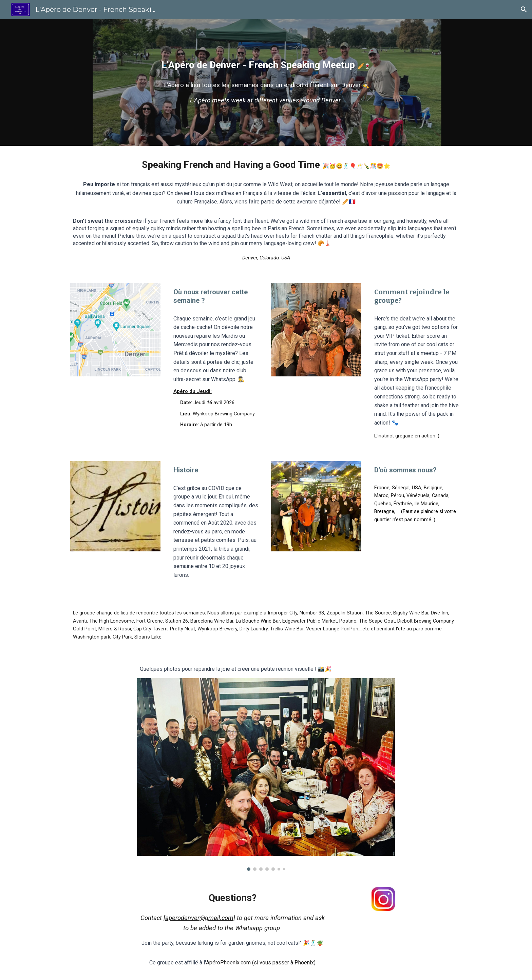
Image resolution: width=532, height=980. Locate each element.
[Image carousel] (266, 775)
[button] (524, 9)
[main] (266, 65)
